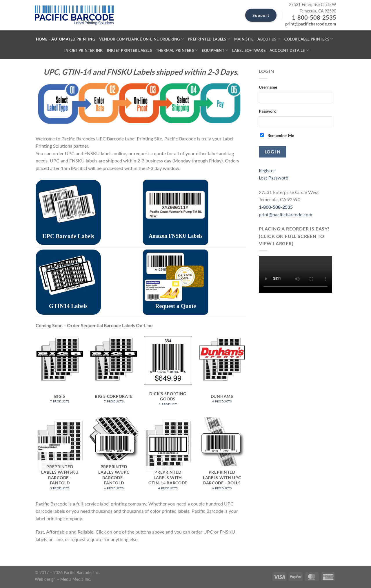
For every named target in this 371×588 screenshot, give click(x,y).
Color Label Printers (309, 39)
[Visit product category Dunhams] (222, 373)
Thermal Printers (177, 50)
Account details (289, 50)
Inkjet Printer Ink (84, 50)
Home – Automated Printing (66, 39)
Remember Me (277, 135)
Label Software (249, 50)
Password (268, 111)
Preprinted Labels (209, 39)
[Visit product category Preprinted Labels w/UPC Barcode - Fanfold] (114, 456)
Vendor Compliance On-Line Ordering (141, 39)
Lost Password (274, 178)
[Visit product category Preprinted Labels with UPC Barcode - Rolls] (222, 456)
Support (261, 15)
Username (268, 87)
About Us (269, 39)
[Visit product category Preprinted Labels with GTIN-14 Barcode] (168, 456)
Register (267, 170)
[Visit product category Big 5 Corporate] (114, 373)
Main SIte (244, 39)
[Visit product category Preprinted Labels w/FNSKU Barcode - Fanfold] (60, 456)
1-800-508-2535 (314, 17)
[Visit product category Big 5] (60, 373)
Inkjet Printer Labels (129, 50)
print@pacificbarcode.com (311, 24)
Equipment (215, 50)
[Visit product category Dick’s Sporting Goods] (168, 373)
